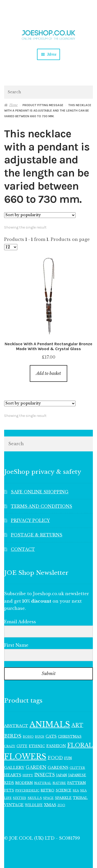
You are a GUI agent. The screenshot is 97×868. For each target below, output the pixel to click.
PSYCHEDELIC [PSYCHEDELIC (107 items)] (27, 790)
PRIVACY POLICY (30, 520)
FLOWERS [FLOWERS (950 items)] (25, 757)
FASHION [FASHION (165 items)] (56, 746)
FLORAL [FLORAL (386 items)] (80, 745)
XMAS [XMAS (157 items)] (50, 805)
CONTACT (23, 549)
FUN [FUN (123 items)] (68, 758)
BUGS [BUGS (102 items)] (40, 737)
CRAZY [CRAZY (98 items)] (10, 746)
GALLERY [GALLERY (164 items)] (14, 767)
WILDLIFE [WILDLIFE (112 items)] (34, 805)
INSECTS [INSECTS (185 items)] (45, 775)
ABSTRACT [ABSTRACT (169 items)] (16, 726)
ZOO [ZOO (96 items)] (61, 805)
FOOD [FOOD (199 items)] (55, 758)
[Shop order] (40, 215)
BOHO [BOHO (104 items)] (28, 737)
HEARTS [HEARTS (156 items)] (13, 775)
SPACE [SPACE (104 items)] (48, 798)
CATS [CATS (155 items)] (51, 736)
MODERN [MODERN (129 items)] (24, 783)
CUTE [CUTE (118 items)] (22, 746)
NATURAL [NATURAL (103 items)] (43, 783)
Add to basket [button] (48, 373)
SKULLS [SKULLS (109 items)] (35, 798)
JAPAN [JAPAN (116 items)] (62, 775)
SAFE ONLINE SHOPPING (40, 492)
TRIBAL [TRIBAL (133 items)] (80, 798)
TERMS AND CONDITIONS (42, 506)
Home (13, 105)
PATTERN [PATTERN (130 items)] (77, 783)
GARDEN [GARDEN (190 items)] (36, 767)
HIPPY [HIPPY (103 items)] (28, 775)
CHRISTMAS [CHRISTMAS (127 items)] (70, 736)
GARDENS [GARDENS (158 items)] (58, 768)
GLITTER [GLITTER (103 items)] (77, 768)
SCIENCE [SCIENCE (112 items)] (64, 790)
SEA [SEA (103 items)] (76, 790)
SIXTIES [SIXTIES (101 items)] (20, 798)
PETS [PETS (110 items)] (9, 790)
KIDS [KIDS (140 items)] (9, 783)
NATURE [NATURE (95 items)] (59, 783)
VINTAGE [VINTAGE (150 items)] (14, 805)
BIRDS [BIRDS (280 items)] (13, 736)
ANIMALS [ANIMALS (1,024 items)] (50, 724)
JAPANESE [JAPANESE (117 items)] (77, 775)
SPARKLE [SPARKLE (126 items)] (63, 798)
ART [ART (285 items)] (77, 725)
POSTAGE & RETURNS (37, 535)
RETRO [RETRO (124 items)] (47, 790)
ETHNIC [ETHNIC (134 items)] (37, 746)
